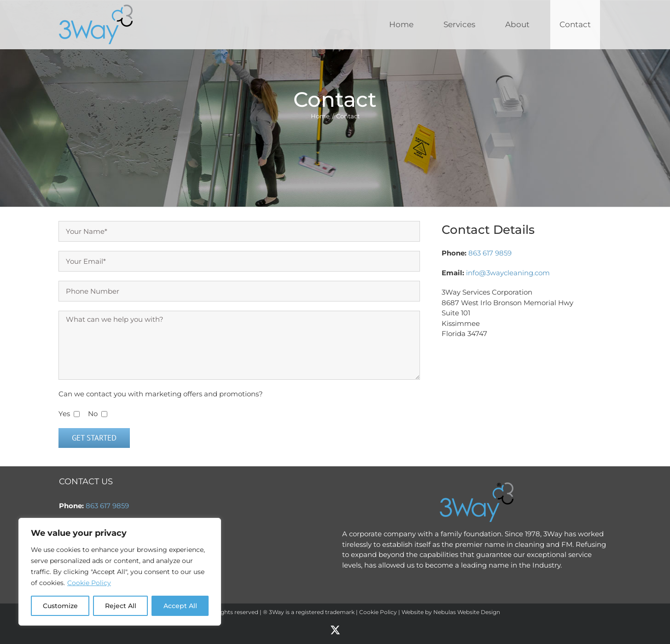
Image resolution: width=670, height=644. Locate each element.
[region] (120, 572)
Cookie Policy (89, 583)
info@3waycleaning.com (508, 273)
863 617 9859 (490, 253)
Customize (60, 606)
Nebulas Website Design (467, 612)
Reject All (121, 606)
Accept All (180, 606)
